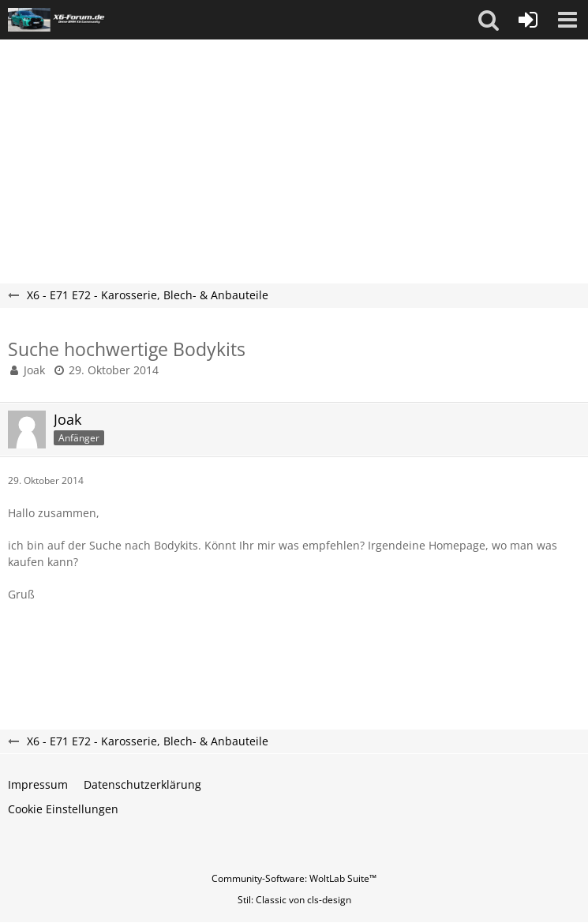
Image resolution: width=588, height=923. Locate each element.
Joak (34, 370)
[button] (489, 20)
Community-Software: (294, 878)
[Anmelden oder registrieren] (528, 20)
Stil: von (294, 900)
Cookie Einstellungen (63, 809)
